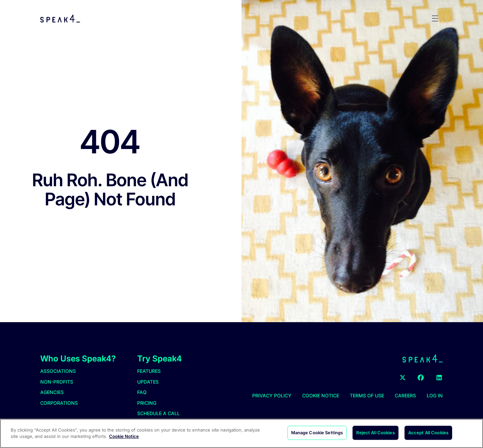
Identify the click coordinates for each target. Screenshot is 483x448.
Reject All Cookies (375, 433)
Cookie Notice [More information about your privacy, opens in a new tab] (124, 436)
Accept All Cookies (428, 433)
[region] (241, 433)
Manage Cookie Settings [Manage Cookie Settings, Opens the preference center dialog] (317, 433)
